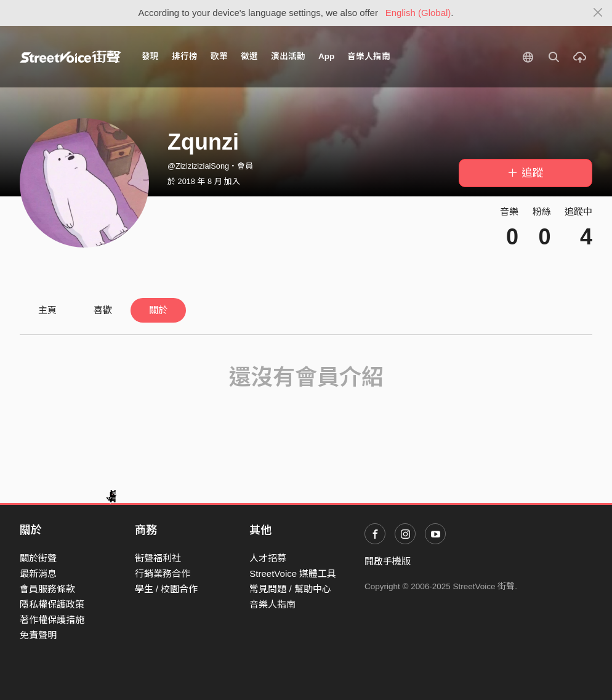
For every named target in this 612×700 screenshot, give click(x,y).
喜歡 (103, 310)
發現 (150, 56)
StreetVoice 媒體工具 (293, 573)
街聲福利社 (158, 558)
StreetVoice (70, 57)
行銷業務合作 (163, 573)
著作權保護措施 (52, 620)
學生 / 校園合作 (167, 589)
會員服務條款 (47, 589)
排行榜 (185, 56)
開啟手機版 (388, 561)
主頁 (47, 310)
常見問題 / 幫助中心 (290, 589)
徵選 (249, 56)
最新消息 (38, 573)
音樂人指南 (369, 56)
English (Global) (418, 13)
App (326, 56)
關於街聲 (38, 558)
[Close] (598, 13)
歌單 (219, 56)
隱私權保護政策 (52, 604)
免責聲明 (38, 635)
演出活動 (288, 56)
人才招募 (268, 558)
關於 (158, 310)
